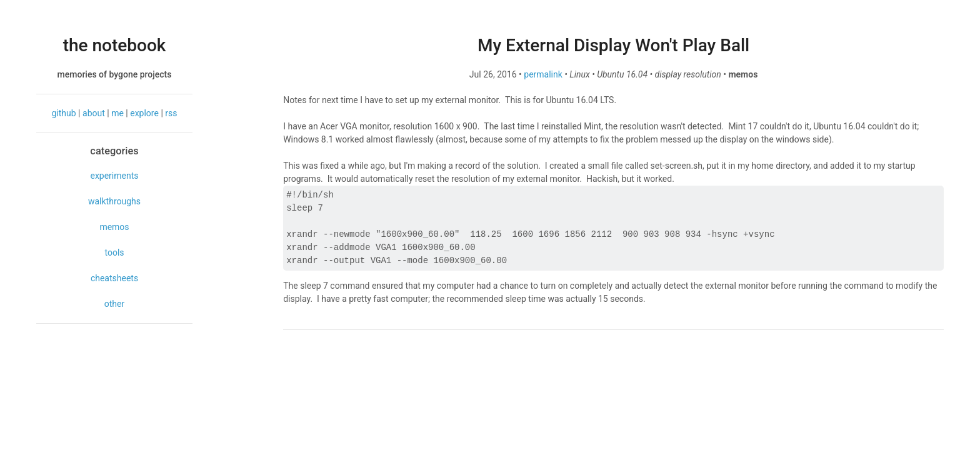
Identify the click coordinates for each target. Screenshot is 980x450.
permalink (543, 74)
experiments (114, 176)
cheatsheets (114, 278)
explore (144, 113)
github (64, 113)
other (114, 304)
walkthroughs (114, 201)
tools (114, 252)
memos (114, 227)
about (94, 113)
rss (171, 113)
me (117, 113)
